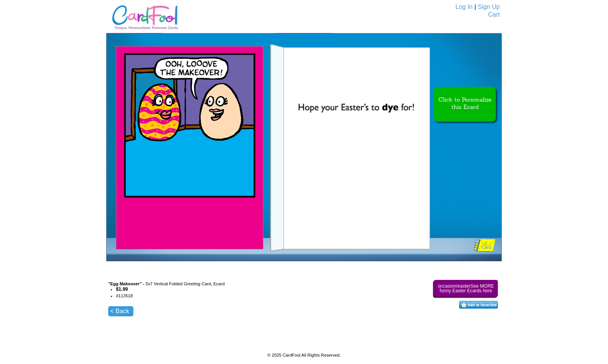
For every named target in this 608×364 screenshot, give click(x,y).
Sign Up (489, 7)
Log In (464, 7)
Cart (494, 15)
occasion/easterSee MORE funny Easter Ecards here (466, 288)
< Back (120, 311)
